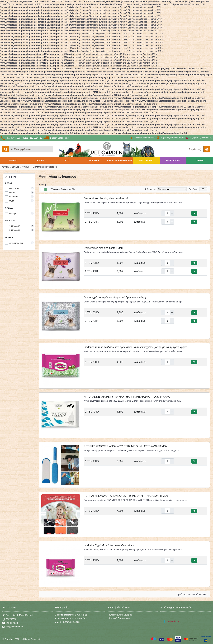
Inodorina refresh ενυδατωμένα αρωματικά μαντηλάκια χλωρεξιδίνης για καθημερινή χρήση (135, 347)
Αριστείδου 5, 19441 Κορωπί (17, 615)
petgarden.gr (174, 621)
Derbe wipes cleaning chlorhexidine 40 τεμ (108, 198)
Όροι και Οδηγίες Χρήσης (68, 622)
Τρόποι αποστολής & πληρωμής (71, 615)
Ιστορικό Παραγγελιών (119, 618)
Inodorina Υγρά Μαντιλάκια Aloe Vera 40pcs (109, 545)
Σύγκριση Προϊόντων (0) (63, 189)
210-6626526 (10, 623)
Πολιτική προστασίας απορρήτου (71, 619)
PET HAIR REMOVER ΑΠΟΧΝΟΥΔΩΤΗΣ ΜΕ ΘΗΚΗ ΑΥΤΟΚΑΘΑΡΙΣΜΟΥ (126, 496)
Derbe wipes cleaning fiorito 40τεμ (103, 248)
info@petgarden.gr (13, 627)
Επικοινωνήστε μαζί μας (120, 615)
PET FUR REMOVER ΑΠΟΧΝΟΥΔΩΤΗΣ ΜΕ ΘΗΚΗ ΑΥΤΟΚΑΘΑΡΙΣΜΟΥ (126, 446)
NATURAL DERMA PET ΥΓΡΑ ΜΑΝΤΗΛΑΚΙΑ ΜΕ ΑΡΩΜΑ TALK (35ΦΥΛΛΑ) (127, 397)
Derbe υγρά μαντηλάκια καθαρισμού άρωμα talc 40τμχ (115, 298)
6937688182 (10, 619)
